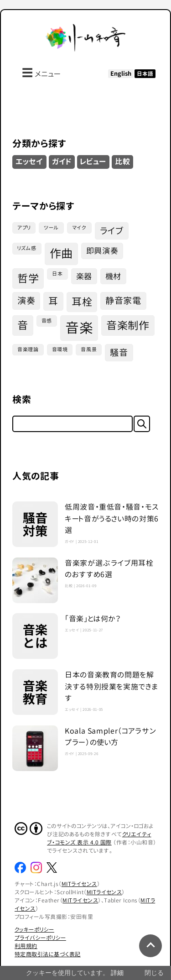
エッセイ (29, 162)
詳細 (117, 973)
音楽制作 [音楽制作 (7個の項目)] (128, 325)
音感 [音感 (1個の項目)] (47, 321)
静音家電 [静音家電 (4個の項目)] (123, 300)
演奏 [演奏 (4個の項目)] (26, 300)
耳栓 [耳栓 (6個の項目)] (82, 302)
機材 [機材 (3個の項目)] (113, 276)
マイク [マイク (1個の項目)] (79, 228)
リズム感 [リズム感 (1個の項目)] (27, 248)
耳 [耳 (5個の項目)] (53, 301)
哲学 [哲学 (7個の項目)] (28, 278)
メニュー (41, 73)
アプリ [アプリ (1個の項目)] (24, 228)
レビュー (93, 162)
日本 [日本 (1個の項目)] (57, 274)
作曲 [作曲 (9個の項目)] (61, 253)
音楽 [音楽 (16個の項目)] (79, 328)
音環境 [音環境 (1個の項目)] (60, 349)
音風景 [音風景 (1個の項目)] (89, 349)
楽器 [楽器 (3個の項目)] (84, 276)
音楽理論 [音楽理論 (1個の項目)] (28, 349)
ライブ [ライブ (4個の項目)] (112, 231)
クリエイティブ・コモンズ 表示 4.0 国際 (99, 838)
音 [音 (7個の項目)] (23, 325)
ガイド (62, 162)
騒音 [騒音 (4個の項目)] (119, 352)
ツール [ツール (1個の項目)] (51, 228)
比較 (122, 162)
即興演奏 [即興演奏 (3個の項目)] (102, 251)
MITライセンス (79, 884)
